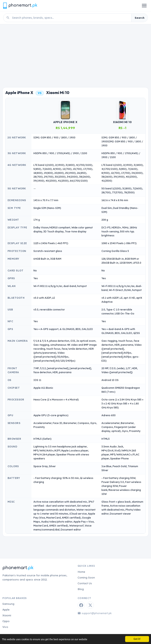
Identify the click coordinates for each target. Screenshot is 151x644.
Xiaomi (7, 615)
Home (81, 572)
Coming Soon (86, 577)
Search (140, 18)
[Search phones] (71, 18)
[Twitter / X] (90, 605)
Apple (6, 610)
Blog (81, 589)
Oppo (6, 621)
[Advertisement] (75, 54)
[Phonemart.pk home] (20, 5)
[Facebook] (81, 605)
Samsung (8, 604)
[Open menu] (144, 6)
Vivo (5, 627)
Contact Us (85, 583)
